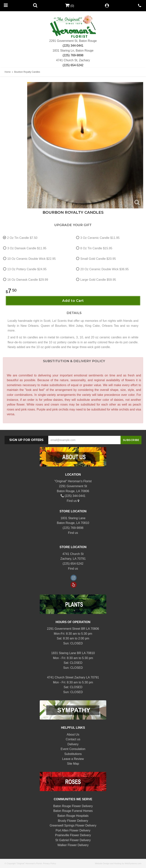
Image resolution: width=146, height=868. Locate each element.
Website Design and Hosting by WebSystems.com (118, 863)
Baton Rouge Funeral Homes (73, 811)
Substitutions (73, 754)
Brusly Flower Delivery (73, 821)
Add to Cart (73, 301)
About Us (73, 734)
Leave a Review (73, 759)
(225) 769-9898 (73, 55)
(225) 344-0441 (73, 46)
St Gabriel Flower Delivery (73, 840)
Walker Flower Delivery (73, 845)
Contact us (73, 739)
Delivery (73, 744)
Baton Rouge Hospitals (73, 816)
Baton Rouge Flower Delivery (73, 806)
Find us (73, 501)
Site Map (73, 764)
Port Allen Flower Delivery (73, 830)
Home (8, 72)
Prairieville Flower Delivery (73, 835)
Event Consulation (73, 749)
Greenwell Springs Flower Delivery (73, 825)
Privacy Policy (49, 863)
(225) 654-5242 (73, 65)
